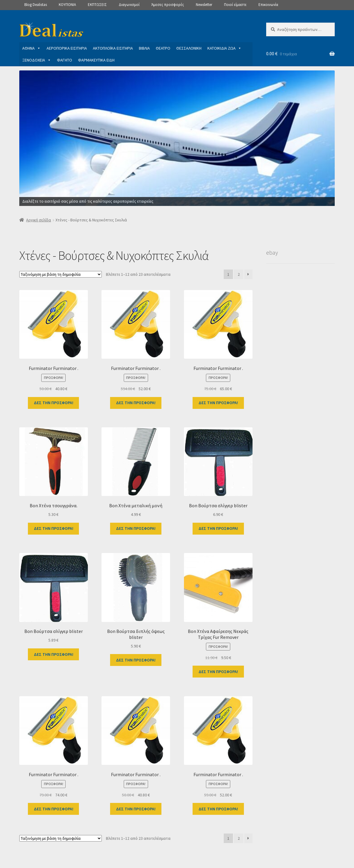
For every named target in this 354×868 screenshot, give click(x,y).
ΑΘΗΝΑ (31, 48)
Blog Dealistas (36, 5)
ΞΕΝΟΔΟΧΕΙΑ (37, 60)
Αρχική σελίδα (39, 220)
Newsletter (204, 5)
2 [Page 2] (239, 274)
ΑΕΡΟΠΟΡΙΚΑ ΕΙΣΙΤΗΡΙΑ (67, 48)
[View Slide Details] (177, 138)
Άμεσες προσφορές (168, 5)
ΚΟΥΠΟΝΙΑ (67, 5)
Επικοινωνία (268, 5)
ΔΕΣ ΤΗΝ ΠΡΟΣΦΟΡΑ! (54, 403)
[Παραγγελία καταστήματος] (61, 274)
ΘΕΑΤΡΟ (163, 48)
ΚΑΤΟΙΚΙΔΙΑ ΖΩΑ (224, 48)
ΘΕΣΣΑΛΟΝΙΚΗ (189, 48)
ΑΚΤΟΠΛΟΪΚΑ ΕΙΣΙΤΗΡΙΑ (113, 48)
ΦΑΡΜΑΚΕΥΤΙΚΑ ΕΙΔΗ (96, 60)
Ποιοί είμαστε (235, 5)
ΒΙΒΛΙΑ (144, 48)
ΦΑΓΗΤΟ (65, 60)
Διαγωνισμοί (129, 5)
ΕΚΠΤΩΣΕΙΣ (97, 5)
